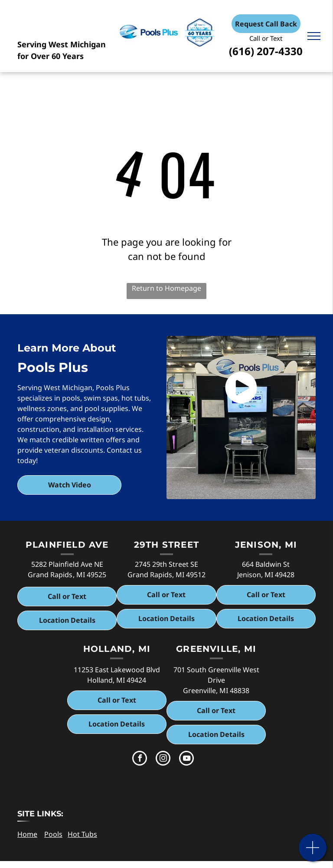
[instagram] (163, 759)
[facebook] (140, 759)
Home (27, 834)
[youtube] (186, 759)
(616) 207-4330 (266, 51)
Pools (53, 834)
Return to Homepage (166, 288)
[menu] (314, 36)
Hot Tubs (82, 834)
